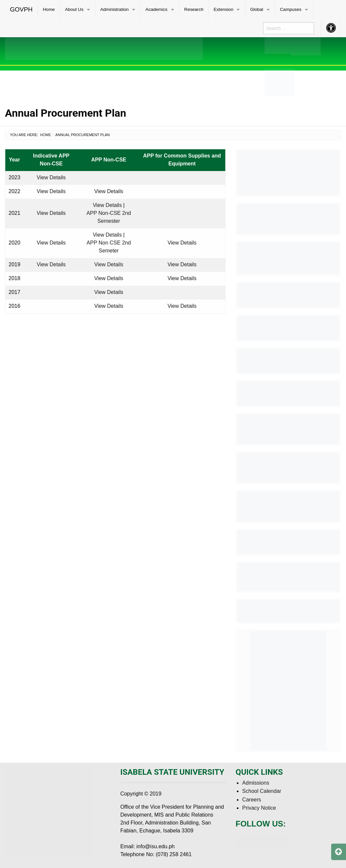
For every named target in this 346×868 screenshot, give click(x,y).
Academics (156, 9)
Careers (252, 800)
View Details (51, 177)
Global (256, 9)
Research (194, 9)
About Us (74, 9)
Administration (114, 9)
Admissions (256, 783)
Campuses (291, 9)
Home (49, 9)
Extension (224, 9)
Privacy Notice (259, 808)
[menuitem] (21, 10)
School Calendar (262, 791)
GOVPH (21, 9)
